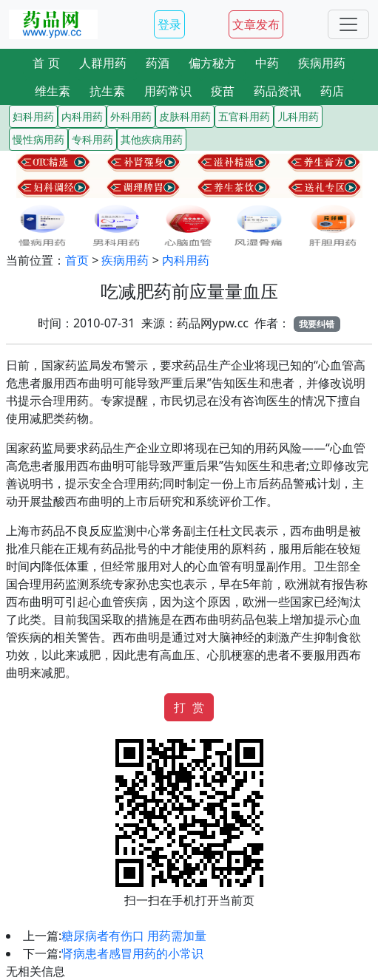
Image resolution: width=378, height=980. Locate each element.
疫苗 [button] (223, 91)
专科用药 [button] (92, 139)
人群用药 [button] (103, 63)
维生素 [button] (53, 91)
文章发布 (256, 24)
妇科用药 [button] (33, 116)
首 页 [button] (46, 63)
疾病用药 (125, 260)
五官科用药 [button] (244, 116)
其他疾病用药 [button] (152, 139)
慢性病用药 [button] (38, 139)
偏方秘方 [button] (212, 63)
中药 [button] (267, 63)
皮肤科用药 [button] (185, 116)
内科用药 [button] (82, 116)
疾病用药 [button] (322, 63)
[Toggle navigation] (348, 24)
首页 (77, 260)
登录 (169, 24)
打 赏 (189, 707)
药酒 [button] (158, 63)
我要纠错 (317, 324)
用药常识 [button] (168, 91)
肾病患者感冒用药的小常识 (132, 953)
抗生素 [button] (107, 91)
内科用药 (186, 260)
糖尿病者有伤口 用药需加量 (134, 936)
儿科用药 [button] (298, 116)
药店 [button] (332, 91)
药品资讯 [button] (277, 91)
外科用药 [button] (131, 116)
